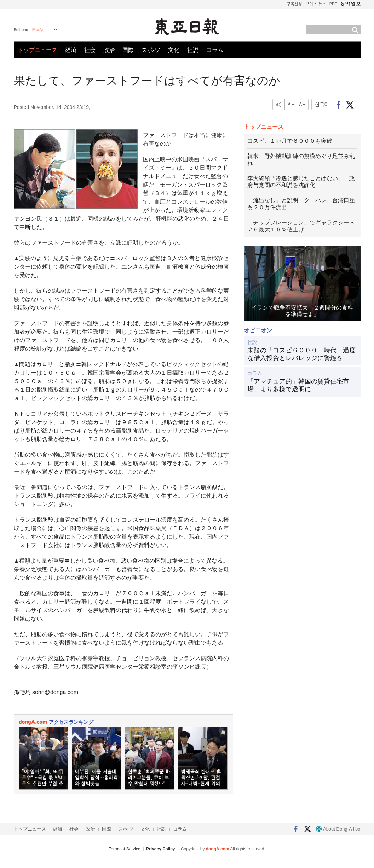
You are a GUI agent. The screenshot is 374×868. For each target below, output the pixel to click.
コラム (215, 50)
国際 (128, 50)
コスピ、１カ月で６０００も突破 (290, 141)
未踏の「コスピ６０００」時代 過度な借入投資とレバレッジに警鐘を (301, 354)
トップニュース (38, 50)
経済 (71, 50)
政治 (109, 50)
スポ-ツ (151, 50)
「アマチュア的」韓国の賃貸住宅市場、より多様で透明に (298, 385)
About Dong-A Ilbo (338, 829)
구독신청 (294, 4)
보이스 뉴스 (316, 4)
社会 (90, 50)
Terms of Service (124, 849)
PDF (333, 4)
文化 (174, 50)
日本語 (38, 30)
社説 (193, 50)
